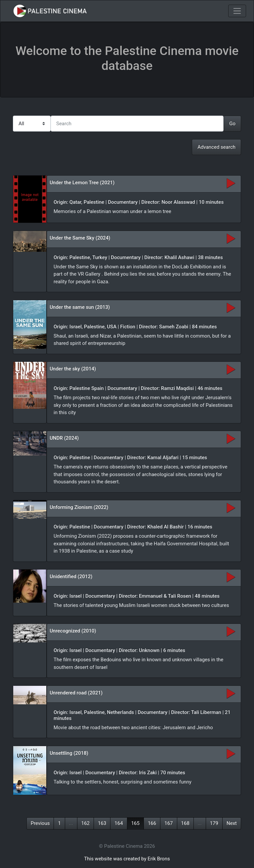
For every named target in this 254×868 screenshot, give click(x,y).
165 (135, 823)
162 (85, 823)
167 (169, 823)
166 (152, 823)
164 (119, 823)
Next (232, 823)
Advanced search (216, 147)
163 (102, 823)
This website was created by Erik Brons (127, 859)
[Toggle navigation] (237, 11)
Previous (40, 823)
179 (214, 823)
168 (185, 823)
